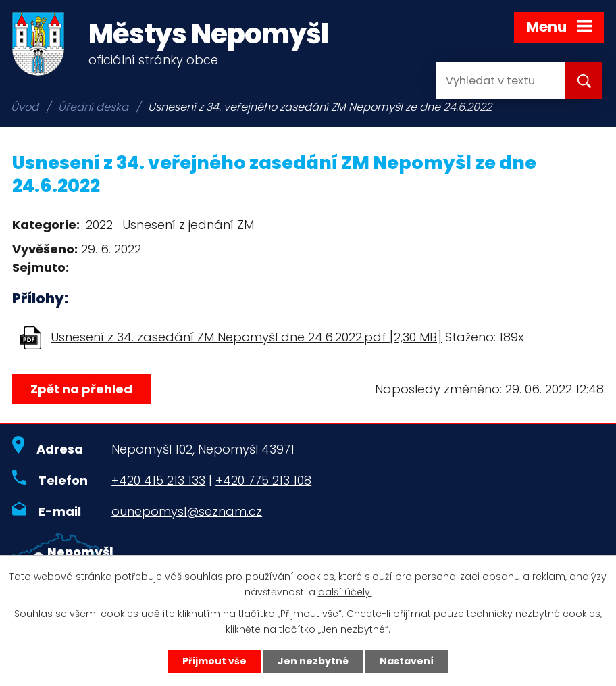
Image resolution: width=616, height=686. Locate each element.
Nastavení (407, 661)
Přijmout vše (214, 661)
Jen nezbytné (313, 661)
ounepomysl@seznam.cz (187, 511)
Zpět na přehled (81, 389)
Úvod (25, 107)
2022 (99, 225)
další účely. (345, 592)
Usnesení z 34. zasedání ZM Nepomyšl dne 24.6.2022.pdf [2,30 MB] (246, 337)
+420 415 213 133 (158, 480)
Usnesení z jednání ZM (188, 225)
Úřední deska (93, 107)
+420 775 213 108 (263, 480)
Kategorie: (46, 225)
